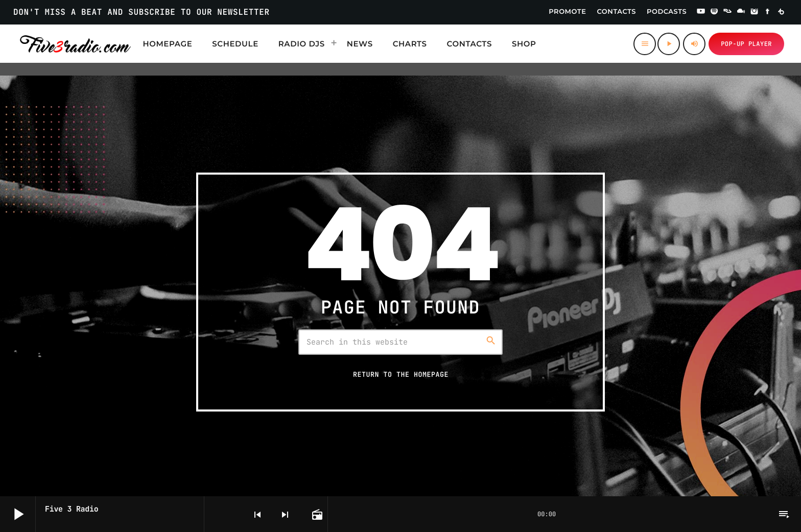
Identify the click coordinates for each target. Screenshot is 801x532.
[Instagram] (755, 12)
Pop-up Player (746, 44)
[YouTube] (701, 12)
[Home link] (75, 44)
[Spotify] (714, 12)
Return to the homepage (401, 374)
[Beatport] (781, 12)
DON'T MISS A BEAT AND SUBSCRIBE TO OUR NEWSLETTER (142, 12)
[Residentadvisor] (727, 12)
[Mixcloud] (741, 12)
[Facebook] (768, 12)
